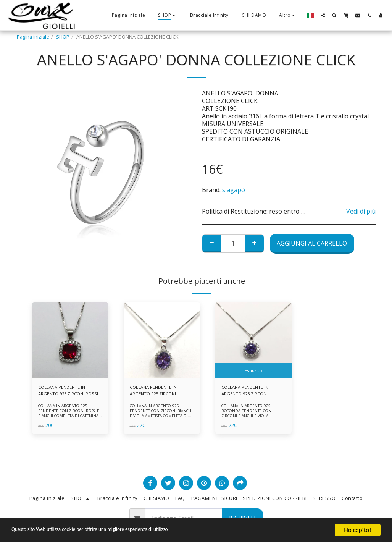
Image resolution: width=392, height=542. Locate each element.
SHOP (63, 37)
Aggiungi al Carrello (312, 243)
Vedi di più (361, 211)
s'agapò (234, 190)
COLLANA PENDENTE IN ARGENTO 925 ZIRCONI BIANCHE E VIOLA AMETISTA (161, 392)
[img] (70, 340)
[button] (323, 15)
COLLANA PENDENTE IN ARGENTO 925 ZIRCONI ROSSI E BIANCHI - (64, 392)
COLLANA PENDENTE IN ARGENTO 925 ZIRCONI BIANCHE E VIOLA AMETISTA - (252, 392)
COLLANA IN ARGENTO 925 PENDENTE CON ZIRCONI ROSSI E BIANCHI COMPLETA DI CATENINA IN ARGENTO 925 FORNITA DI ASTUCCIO (69, 417)
